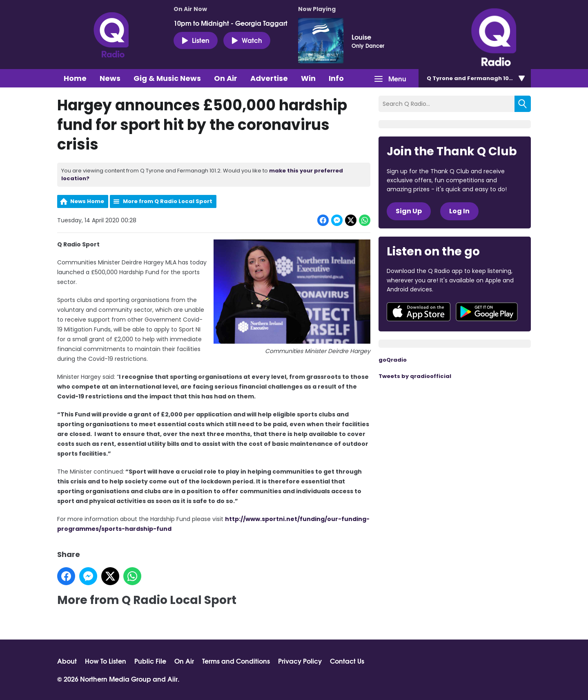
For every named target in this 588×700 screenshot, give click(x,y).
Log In (459, 211)
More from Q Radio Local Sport (168, 201)
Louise (361, 37)
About (67, 661)
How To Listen (106, 661)
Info (336, 78)
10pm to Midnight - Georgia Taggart (231, 23)
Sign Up (409, 211)
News (110, 78)
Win (308, 78)
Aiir (173, 679)
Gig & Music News (167, 78)
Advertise (269, 78)
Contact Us (347, 661)
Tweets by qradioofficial (415, 376)
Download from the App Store (419, 312)
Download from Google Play (487, 312)
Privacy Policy (300, 661)
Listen (196, 40)
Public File (150, 661)
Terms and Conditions (236, 661)
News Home (87, 201)
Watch (247, 40)
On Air (226, 78)
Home (75, 78)
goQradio (393, 360)
